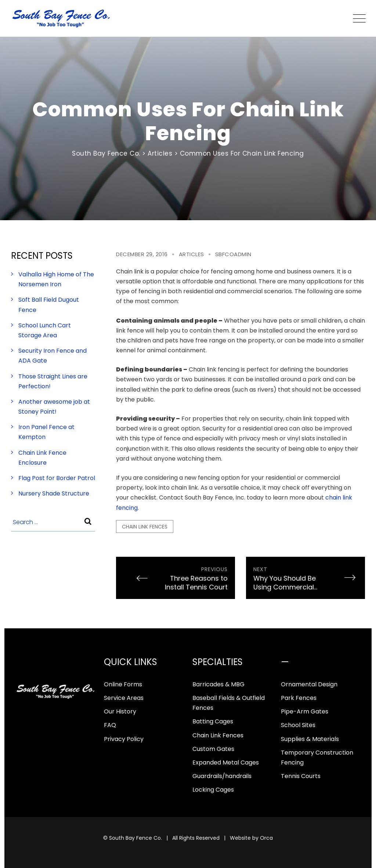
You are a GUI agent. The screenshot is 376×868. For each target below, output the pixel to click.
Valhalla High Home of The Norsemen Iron (56, 279)
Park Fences (299, 698)
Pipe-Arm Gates (305, 711)
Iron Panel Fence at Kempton (46, 432)
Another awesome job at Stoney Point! (54, 407)
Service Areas (124, 698)
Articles (191, 254)
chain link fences (145, 527)
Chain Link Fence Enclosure (42, 458)
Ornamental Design (309, 684)
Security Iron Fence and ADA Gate (53, 356)
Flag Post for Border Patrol (57, 478)
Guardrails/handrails (222, 776)
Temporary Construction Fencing (317, 758)
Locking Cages (213, 790)
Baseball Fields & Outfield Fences (229, 703)
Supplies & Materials (310, 739)
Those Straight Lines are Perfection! (53, 381)
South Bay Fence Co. (135, 838)
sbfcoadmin (233, 254)
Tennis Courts (301, 776)
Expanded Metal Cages (226, 762)
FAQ (110, 725)
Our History (120, 711)
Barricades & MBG (218, 684)
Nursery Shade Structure (54, 493)
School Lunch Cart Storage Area (45, 330)
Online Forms (123, 684)
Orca (266, 838)
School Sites (298, 725)
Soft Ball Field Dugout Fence (49, 305)
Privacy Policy (124, 739)
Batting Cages (213, 721)
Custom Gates (213, 749)
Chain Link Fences (218, 735)
